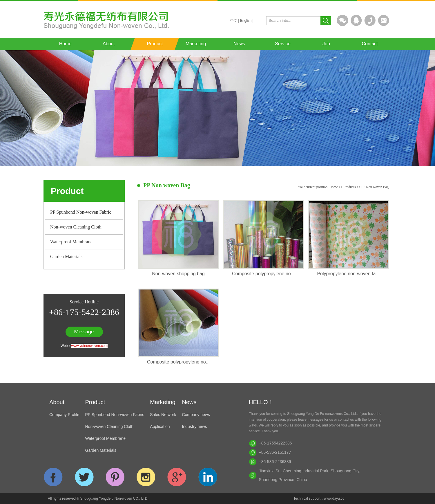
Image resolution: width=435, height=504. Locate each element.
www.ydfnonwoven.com (89, 346)
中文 (234, 21)
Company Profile (64, 415)
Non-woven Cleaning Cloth (76, 227)
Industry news (194, 426)
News (239, 44)
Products (350, 187)
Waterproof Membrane (71, 242)
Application (160, 426)
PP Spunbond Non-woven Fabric (81, 212)
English (246, 21)
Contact (370, 44)
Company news (196, 415)
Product (155, 44)
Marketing (196, 44)
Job (326, 44)
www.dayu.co (334, 498)
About (109, 44)
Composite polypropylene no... (263, 274)
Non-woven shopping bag (178, 274)
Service (283, 44)
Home (65, 44)
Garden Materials (66, 256)
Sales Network (163, 415)
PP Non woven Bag (375, 187)
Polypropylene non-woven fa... (348, 274)
